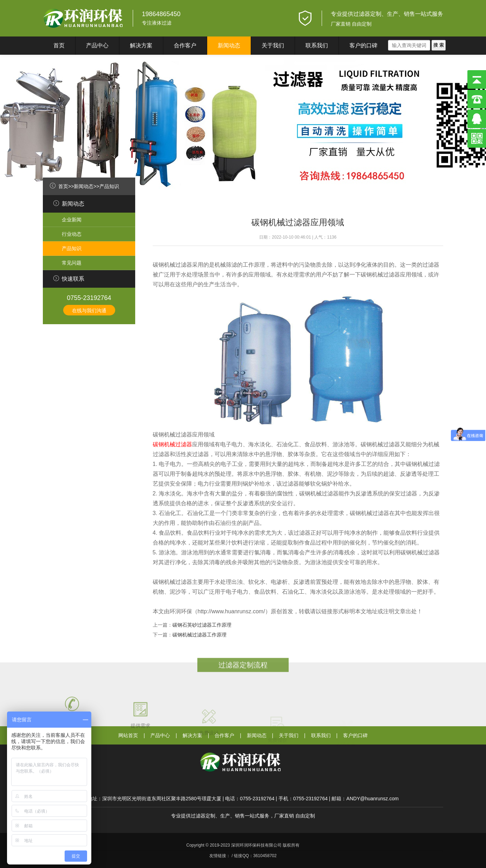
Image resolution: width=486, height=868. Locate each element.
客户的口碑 (363, 45)
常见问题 (72, 263)
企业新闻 (72, 220)
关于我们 (273, 45)
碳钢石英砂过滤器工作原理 (202, 625)
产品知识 (109, 186)
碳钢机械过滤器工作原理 (199, 635)
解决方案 (141, 45)
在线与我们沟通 (89, 311)
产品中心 (97, 45)
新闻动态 (229, 45)
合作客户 (185, 45)
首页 (59, 45)
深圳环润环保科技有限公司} (83, 18)
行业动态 (72, 234)
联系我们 (317, 45)
